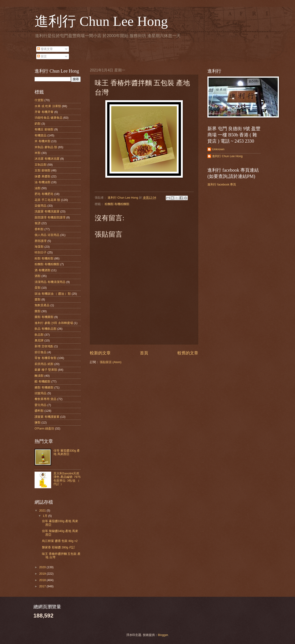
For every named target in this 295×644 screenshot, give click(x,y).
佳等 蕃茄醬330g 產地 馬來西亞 (67, 452)
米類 (38, 153)
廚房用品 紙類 (44, 364)
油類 (38, 188)
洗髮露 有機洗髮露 (47, 211)
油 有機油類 (43, 182)
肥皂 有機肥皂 (44, 194)
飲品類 (39, 335)
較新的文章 (100, 353)
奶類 (38, 124)
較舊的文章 (188, 353)
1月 (45, 516)
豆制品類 (41, 165)
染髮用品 (41, 206)
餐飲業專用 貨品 (46, 399)
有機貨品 (41, 135)
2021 (43, 510)
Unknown (218, 149)
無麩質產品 (42, 305)
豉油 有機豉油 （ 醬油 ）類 (53, 294)
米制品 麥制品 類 (46, 147)
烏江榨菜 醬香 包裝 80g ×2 (60, 541)
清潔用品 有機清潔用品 (50, 282)
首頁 (144, 353)
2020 (43, 567)
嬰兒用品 (41, 405)
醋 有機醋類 (43, 381)
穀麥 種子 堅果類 (46, 370)
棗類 (38, 299)
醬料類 (39, 411)
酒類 (38, 276)
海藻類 (39, 247)
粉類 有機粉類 (44, 258)
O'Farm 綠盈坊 (44, 428)
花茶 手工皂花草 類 (47, 200)
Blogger (163, 635)
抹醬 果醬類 (43, 176)
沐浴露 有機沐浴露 (47, 159)
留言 (42, 56)
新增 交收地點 (44, 346)
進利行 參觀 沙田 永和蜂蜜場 (54, 323)
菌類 (38, 311)
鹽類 (38, 422)
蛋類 (38, 288)
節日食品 (41, 352)
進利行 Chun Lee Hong (101, 21)
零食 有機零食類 (46, 358)
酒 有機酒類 (43, 270)
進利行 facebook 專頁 (222, 184)
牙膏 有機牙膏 (44, 112)
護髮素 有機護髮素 (47, 417)
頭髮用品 (41, 393)
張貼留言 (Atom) (111, 362)
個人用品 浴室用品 (47, 235)
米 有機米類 (43, 141)
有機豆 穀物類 (44, 129)
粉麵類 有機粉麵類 (117, 204)
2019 (43, 574)
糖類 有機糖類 (44, 387)
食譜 (38, 223)
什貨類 (39, 100)
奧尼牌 (39, 340)
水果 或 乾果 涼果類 (48, 106)
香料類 (39, 229)
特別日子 (41, 252)
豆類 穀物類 (43, 170)
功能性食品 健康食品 (49, 118)
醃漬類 (39, 376)
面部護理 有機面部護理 (50, 217)
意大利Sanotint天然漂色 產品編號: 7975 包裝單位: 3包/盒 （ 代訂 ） (67, 479)
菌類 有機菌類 (44, 317)
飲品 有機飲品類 (46, 329)
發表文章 (45, 49)
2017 (43, 586)
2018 (43, 580)
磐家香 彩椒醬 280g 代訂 (58, 547)
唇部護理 (41, 241)
